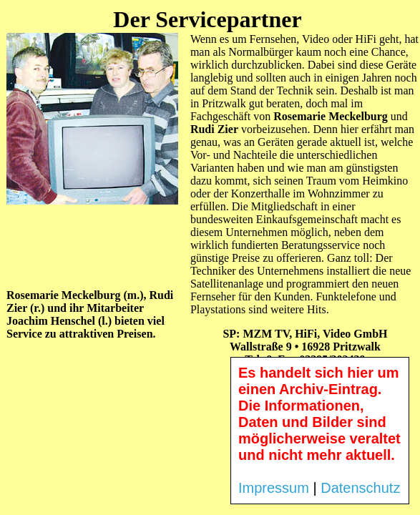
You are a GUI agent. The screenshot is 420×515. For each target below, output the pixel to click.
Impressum (274, 488)
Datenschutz (360, 488)
